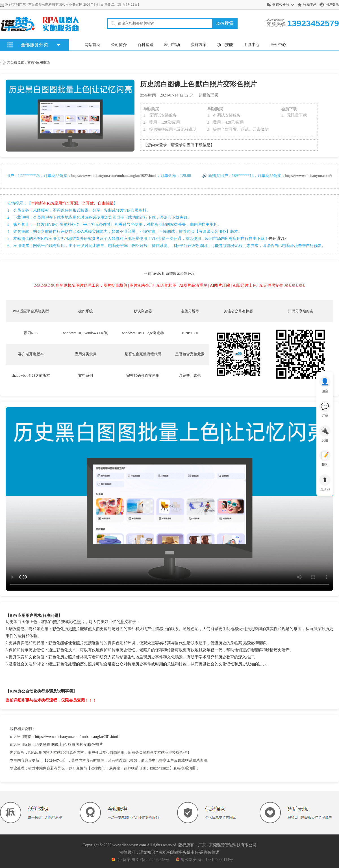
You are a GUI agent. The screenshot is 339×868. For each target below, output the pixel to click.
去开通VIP (278, 239)
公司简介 (119, 45)
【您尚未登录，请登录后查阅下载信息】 (179, 145)
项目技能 (225, 45)
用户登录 (332, 5)
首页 (31, 62)
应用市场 (172, 45)
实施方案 (199, 45)
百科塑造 (145, 45)
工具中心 (252, 45)
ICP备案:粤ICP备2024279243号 (140, 860)
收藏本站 (310, 5)
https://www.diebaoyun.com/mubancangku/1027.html (117, 176)
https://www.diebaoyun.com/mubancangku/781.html (77, 737)
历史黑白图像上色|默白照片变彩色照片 (69, 745)
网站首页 (92, 45)
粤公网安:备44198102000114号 (205, 860)
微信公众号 (281, 5)
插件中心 (278, 45)
